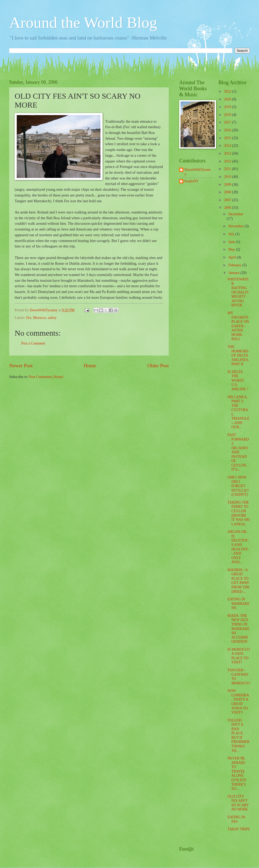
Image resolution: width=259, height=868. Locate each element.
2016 (228, 130)
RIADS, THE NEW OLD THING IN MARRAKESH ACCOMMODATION (238, 629)
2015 (228, 138)
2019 (228, 107)
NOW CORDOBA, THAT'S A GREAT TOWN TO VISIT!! (238, 702)
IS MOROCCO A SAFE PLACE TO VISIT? (238, 656)
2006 (228, 208)
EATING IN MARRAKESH (238, 604)
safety (52, 318)
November (237, 226)
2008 (228, 192)
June (232, 242)
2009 (228, 185)
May (232, 249)
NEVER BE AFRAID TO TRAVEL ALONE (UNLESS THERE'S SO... (237, 773)
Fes (29, 318)
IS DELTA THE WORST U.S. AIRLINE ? (238, 381)
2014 (228, 146)
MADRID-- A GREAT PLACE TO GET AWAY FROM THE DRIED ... (238, 581)
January (234, 273)
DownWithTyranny (198, 172)
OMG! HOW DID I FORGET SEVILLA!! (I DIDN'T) (238, 486)
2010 (228, 177)
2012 (228, 161)
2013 (228, 153)
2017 (228, 122)
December (236, 214)
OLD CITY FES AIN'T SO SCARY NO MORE (238, 803)
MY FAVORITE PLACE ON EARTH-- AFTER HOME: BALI (238, 326)
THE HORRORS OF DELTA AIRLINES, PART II (238, 355)
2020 (228, 99)
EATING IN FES (236, 819)
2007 (228, 200)
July (232, 234)
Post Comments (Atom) (46, 377)
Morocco (40, 318)
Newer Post (21, 366)
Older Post (158, 366)
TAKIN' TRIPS (238, 829)
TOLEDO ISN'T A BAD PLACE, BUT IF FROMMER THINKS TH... (238, 735)
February (235, 265)
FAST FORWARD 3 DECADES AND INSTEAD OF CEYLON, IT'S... (238, 452)
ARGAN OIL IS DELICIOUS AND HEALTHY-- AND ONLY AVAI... (238, 547)
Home (90, 366)
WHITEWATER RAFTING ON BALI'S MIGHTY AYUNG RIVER (238, 292)
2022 (228, 91)
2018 (228, 115)
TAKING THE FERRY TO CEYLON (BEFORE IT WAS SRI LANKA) (238, 513)
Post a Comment (33, 343)
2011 (228, 169)
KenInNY (192, 181)
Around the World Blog (83, 22)
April (233, 257)
